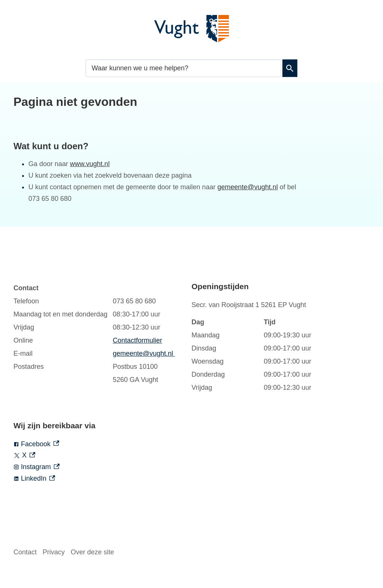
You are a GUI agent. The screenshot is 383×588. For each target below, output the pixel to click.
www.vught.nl (90, 164)
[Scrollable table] (95, 334)
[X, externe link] (102, 455)
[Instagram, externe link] (102, 467)
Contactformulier (137, 340)
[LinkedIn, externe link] (102, 479)
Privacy (54, 552)
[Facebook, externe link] (102, 444)
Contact (25, 552)
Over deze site (92, 552)
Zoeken (290, 68)
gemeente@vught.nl (247, 187)
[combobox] (183, 68)
